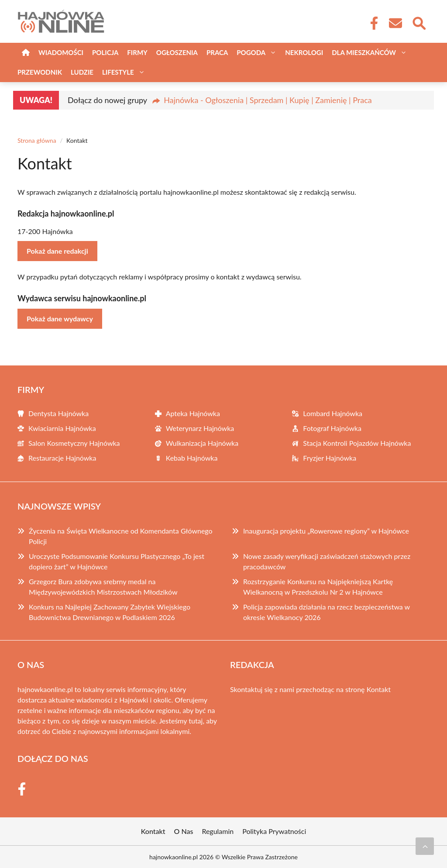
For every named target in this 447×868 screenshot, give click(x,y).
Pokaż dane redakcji (57, 251)
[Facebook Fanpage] (371, 23)
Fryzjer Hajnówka (330, 458)
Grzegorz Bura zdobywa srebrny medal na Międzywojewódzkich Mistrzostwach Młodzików (103, 587)
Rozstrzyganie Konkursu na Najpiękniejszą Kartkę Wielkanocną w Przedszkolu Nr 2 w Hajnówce (318, 587)
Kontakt (379, 689)
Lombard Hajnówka (333, 413)
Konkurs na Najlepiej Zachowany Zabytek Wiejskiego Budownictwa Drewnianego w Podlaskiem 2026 (110, 612)
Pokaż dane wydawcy (60, 319)
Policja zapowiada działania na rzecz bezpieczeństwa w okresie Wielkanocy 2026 (327, 612)
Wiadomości (61, 52)
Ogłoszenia (177, 52)
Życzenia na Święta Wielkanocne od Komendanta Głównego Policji (121, 536)
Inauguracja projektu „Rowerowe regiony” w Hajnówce (326, 531)
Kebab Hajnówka (192, 458)
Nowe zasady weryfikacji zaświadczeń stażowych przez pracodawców (327, 561)
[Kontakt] (395, 23)
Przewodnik (40, 72)
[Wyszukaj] (419, 22)
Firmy (137, 52)
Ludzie (82, 72)
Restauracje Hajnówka (62, 458)
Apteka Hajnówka (193, 413)
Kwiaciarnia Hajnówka (62, 428)
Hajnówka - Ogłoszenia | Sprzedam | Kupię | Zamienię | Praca (268, 100)
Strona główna (37, 140)
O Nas (184, 831)
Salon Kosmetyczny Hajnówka (74, 443)
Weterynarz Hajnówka (200, 428)
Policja (105, 52)
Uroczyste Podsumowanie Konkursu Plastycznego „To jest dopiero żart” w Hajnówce (117, 561)
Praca (217, 52)
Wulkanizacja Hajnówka (202, 443)
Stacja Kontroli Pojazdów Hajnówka (357, 443)
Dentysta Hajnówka (58, 413)
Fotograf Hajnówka (332, 428)
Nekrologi (304, 52)
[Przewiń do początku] (425, 846)
